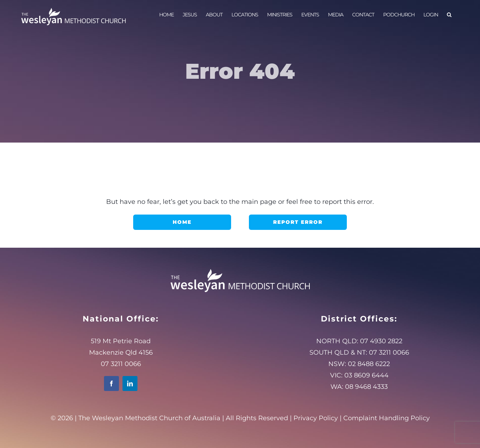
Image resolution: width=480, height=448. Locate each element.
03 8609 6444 (366, 375)
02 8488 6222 (369, 364)
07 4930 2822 (381, 341)
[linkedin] (130, 383)
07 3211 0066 (389, 352)
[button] (449, 14)
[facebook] (111, 383)
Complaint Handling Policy (387, 418)
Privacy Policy (316, 418)
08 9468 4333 (366, 387)
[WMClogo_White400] (240, 269)
